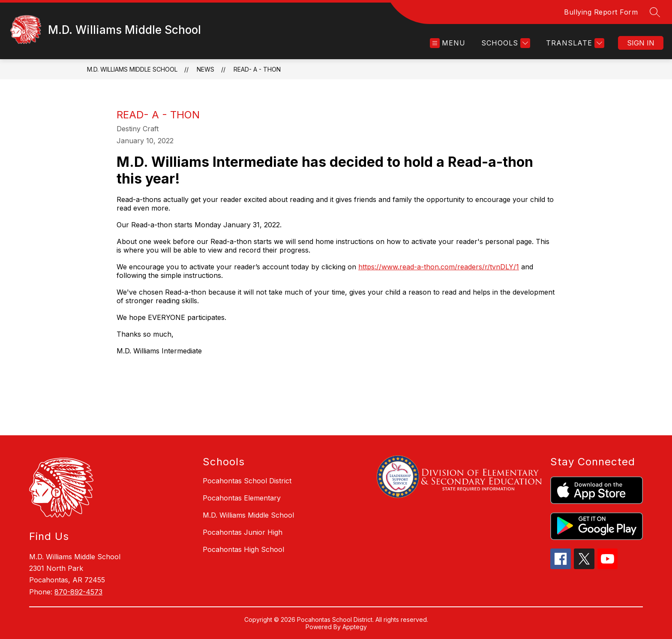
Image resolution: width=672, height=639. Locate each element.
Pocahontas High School (243, 549)
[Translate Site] (574, 43)
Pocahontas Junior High (243, 532)
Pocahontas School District (247, 481)
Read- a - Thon (257, 69)
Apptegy (355, 627)
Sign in (641, 43)
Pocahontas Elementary (242, 498)
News (205, 69)
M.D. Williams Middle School (132, 69)
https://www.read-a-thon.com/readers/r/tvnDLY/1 (439, 267)
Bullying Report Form (601, 12)
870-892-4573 (78, 592)
